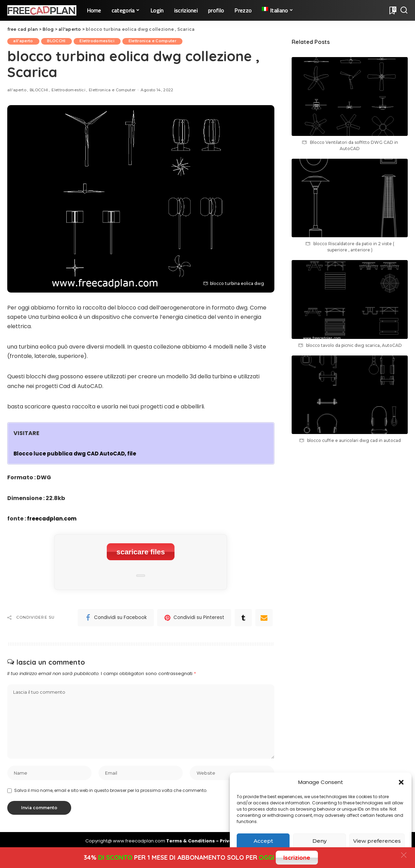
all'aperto (24, 41)
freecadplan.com (53, 519)
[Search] (404, 10)
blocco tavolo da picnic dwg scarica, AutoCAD (354, 345)
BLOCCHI (59, 41)
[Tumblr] (243, 615)
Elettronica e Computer (159, 41)
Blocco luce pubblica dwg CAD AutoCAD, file (78, 454)
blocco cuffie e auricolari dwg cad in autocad (354, 440)
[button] (401, 782)
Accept (263, 841)
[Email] (264, 615)
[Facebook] (116, 615)
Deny (319, 841)
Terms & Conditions (191, 841)
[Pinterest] (194, 615)
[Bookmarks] (392, 10)
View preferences (377, 841)
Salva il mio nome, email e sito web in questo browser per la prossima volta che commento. (111, 790)
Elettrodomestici (101, 41)
